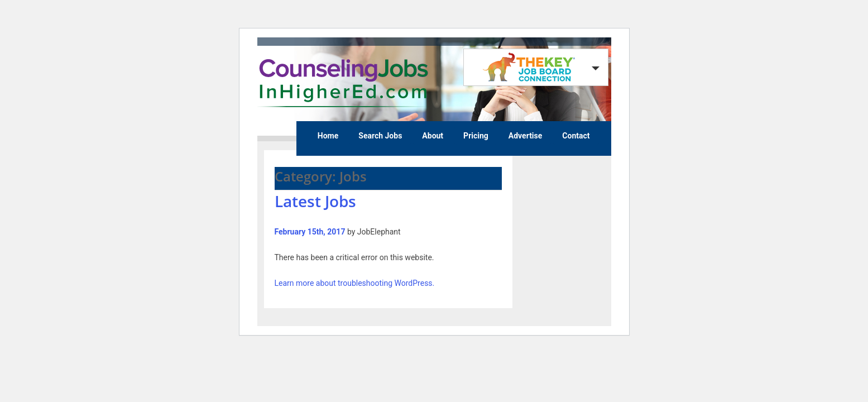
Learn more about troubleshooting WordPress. (355, 283)
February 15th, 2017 (310, 232)
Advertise (526, 136)
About (433, 136)
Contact (576, 136)
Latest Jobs (315, 201)
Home (328, 136)
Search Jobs (380, 136)
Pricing (476, 136)
